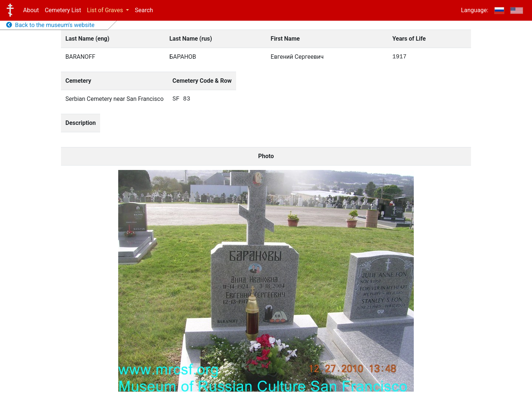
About (31, 10)
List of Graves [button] (106, 10)
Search (144, 10)
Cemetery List (63, 10)
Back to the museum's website (50, 25)
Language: (475, 10)
